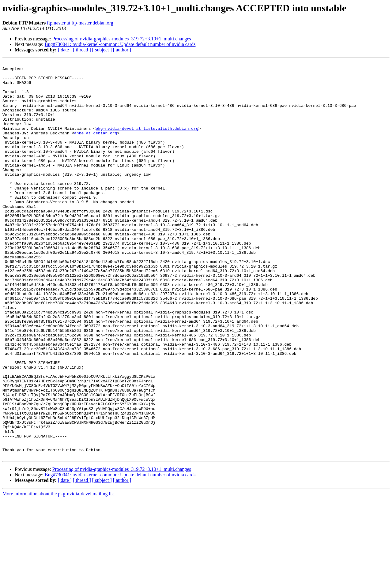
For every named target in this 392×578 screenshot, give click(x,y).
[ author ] (122, 50)
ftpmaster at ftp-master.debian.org (80, 23)
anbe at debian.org (96, 148)
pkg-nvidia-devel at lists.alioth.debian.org (147, 142)
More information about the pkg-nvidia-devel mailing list (59, 573)
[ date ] (65, 50)
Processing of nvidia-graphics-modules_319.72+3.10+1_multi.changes (122, 39)
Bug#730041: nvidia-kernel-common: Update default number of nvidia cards (120, 44)
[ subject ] (102, 50)
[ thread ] (82, 50)
